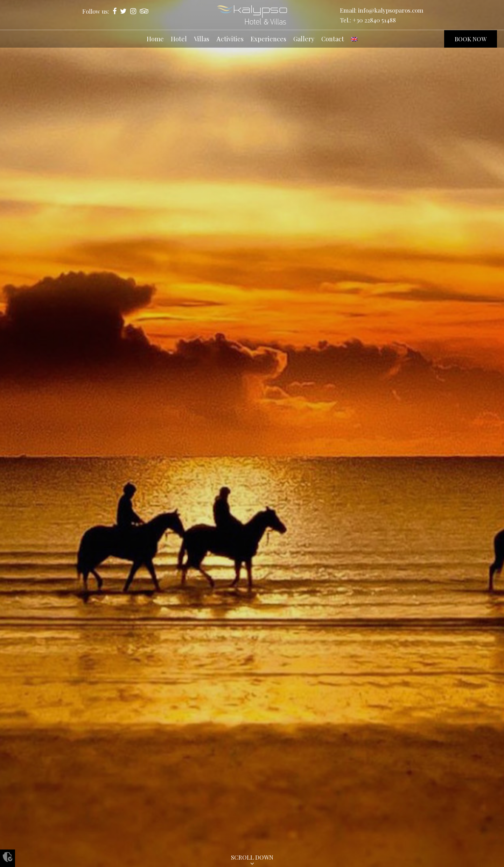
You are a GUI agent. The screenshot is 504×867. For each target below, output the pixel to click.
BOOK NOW (471, 39)
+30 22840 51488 (374, 20)
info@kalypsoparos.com (391, 10)
